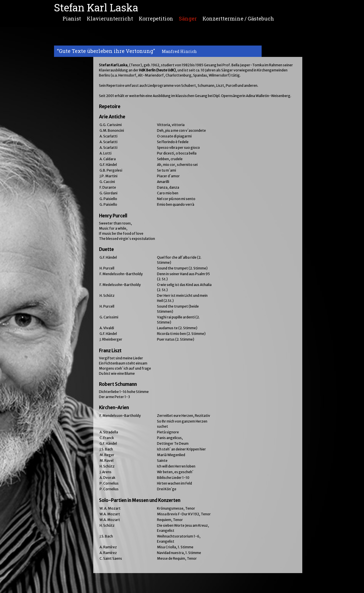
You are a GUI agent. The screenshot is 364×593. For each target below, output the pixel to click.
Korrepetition (156, 18)
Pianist (72, 18)
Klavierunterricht (110, 18)
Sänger (188, 18)
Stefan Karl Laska (96, 7)
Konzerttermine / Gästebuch (238, 18)
